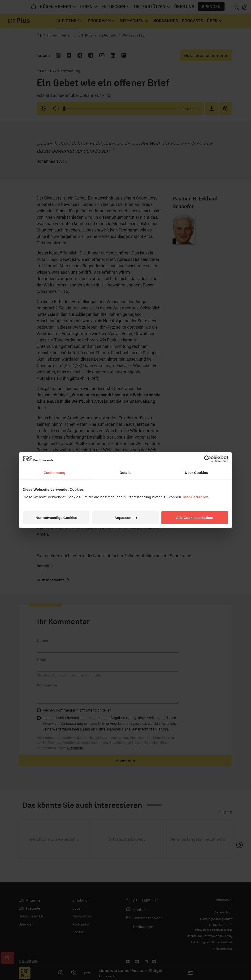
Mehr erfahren (196, 497)
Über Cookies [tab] (196, 473)
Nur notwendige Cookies (56, 517)
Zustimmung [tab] (55, 473)
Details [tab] (125, 473)
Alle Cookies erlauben (195, 517)
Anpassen (126, 517)
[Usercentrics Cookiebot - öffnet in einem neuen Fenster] (208, 459)
